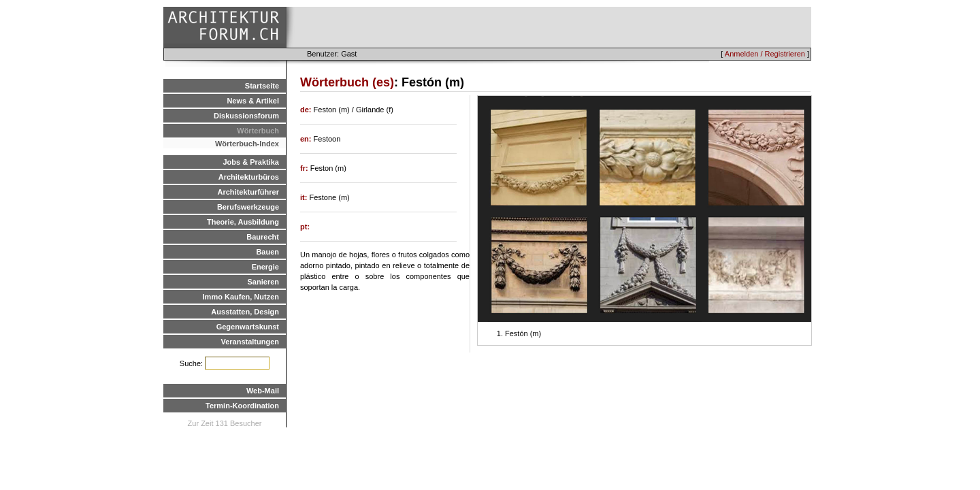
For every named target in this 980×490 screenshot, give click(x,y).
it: (305, 197)
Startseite (262, 86)
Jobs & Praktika (251, 162)
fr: (305, 168)
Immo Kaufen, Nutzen (241, 297)
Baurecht (263, 237)
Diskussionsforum (246, 116)
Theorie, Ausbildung (243, 222)
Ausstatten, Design (245, 312)
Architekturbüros (249, 177)
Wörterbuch (258, 131)
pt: (305, 227)
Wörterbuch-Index (247, 144)
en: (307, 139)
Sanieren (263, 282)
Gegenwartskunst (248, 327)
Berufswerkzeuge (248, 207)
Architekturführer (248, 192)
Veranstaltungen (250, 342)
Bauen (267, 252)
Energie (265, 267)
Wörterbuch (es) (347, 82)
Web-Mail (263, 391)
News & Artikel (253, 101)
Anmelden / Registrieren (765, 54)
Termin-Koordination (242, 406)
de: (307, 110)
